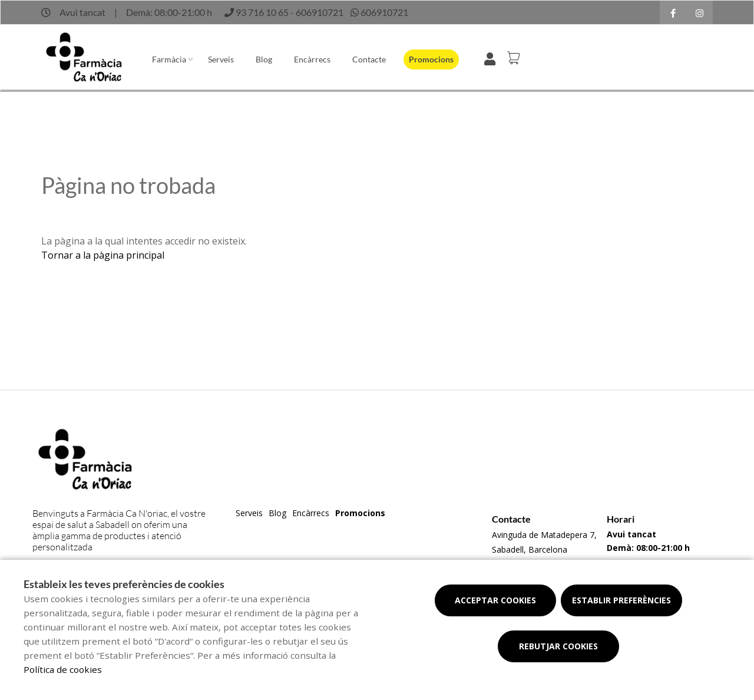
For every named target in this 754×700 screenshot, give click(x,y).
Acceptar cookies (495, 600)
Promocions (431, 59)
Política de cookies (63, 669)
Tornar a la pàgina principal (103, 255)
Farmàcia (169, 59)
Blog (264, 59)
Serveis (221, 59)
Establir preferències (621, 600)
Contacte (369, 59)
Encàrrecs (312, 59)
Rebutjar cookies (558, 646)
